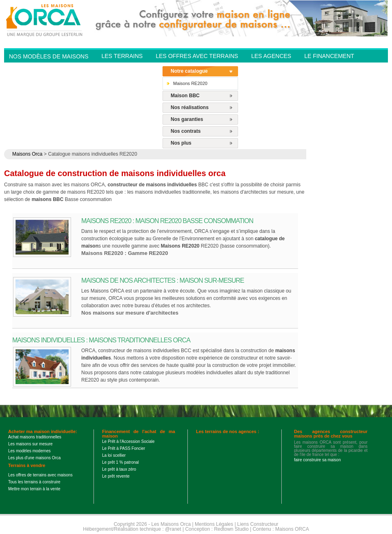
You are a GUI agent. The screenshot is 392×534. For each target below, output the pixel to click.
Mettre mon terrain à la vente (34, 489)
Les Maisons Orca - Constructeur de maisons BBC (45, 20)
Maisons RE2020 (190, 83)
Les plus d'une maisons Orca (35, 458)
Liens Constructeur (258, 524)
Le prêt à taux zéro (119, 469)
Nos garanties (187, 119)
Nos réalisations (190, 107)
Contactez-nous (128, 68)
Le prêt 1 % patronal (120, 462)
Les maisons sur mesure (30, 444)
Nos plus (181, 143)
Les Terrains (122, 56)
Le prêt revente (116, 476)
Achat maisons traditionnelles (35, 437)
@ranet (173, 529)
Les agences (271, 56)
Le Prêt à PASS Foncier (124, 448)
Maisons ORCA (292, 529)
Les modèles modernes (29, 451)
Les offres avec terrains (197, 56)
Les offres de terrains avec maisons (40, 475)
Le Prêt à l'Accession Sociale (128, 441)
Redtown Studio (231, 529)
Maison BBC (185, 96)
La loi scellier (114, 455)
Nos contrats (186, 131)
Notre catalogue (189, 71)
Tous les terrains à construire (34, 482)
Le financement (329, 56)
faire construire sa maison (317, 460)
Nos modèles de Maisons (49, 56)
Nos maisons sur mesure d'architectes (130, 313)
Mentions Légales (214, 524)
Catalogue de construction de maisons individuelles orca (115, 173)
